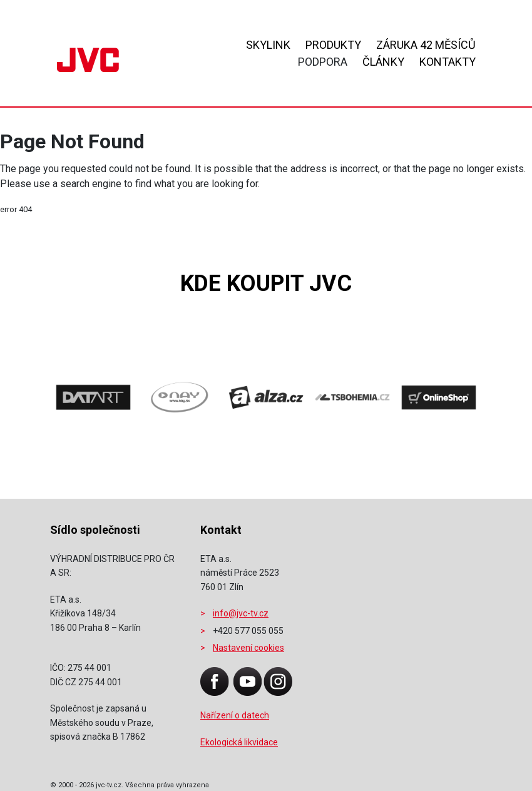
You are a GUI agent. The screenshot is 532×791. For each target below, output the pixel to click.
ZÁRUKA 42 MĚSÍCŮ (426, 45)
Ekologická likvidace (239, 742)
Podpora (323, 62)
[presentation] (88, 403)
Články (383, 62)
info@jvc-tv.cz (241, 613)
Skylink (268, 45)
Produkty (333, 45)
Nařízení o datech (235, 715)
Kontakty (448, 62)
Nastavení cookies (248, 648)
